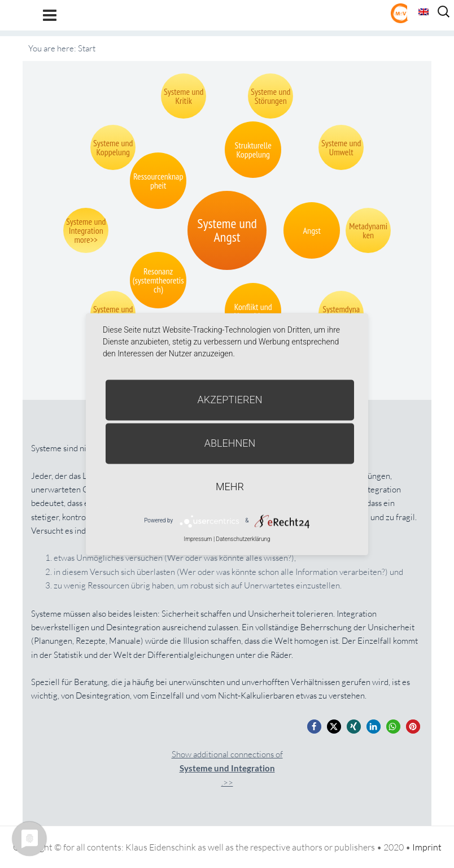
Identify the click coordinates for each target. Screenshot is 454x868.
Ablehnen (230, 443)
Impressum (198, 539)
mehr (230, 487)
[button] (314, 727)
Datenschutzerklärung (243, 539)
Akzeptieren (230, 400)
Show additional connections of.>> (227, 768)
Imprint (427, 847)
